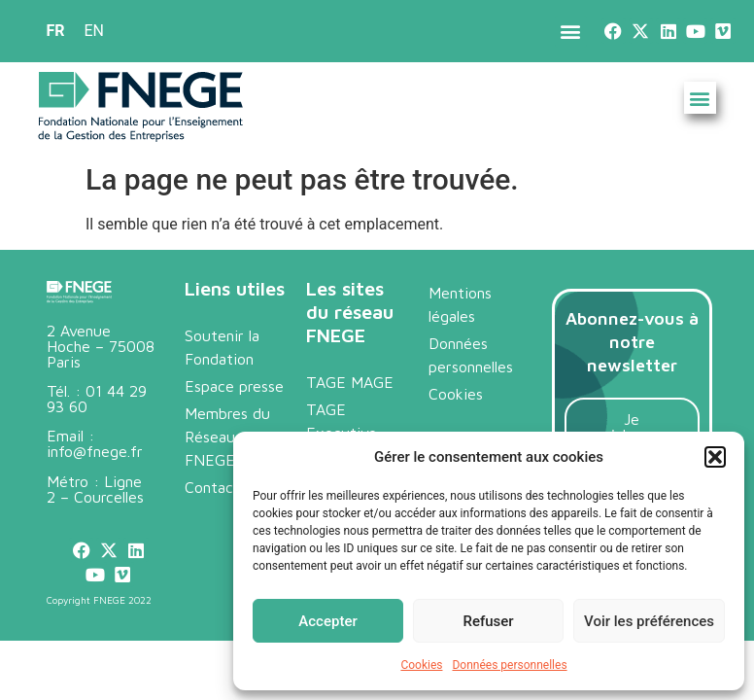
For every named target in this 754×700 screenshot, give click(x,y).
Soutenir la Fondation (222, 347)
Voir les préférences (649, 621)
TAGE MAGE (350, 382)
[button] (715, 457)
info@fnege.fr (95, 451)
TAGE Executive (342, 421)
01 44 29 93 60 (97, 399)
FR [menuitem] (55, 31)
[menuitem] (55, 31)
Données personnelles (509, 665)
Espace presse (234, 386)
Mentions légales (460, 304)
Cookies (421, 665)
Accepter (327, 621)
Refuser (488, 621)
